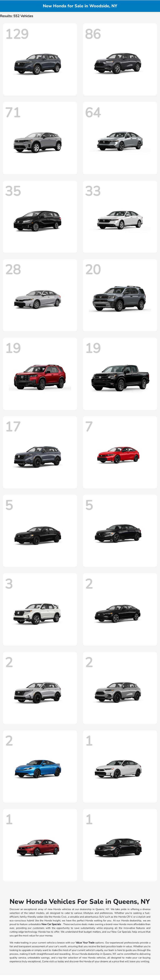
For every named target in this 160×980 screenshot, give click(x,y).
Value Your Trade (85, 943)
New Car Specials (51, 924)
